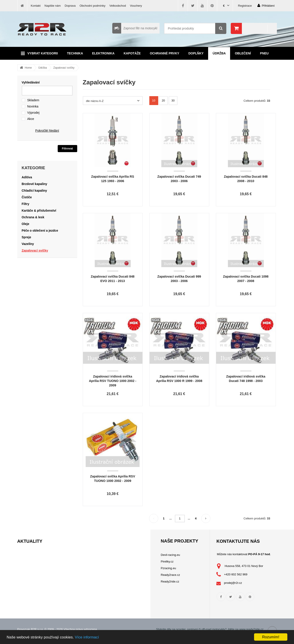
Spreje (27, 237)
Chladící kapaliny (34, 191)
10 (154, 100)
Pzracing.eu (169, 568)
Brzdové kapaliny (35, 184)
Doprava (70, 6)
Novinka (33, 106)
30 (173, 100)
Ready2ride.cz (170, 581)
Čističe (27, 197)
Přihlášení (266, 5)
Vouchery (136, 6)
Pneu (264, 53)
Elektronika (103, 53)
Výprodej (33, 113)
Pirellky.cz (167, 562)
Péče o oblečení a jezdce (40, 231)
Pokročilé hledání (47, 131)
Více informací (87, 637)
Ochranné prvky (165, 53)
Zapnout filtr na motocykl (135, 28)
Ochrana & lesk (33, 217)
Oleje (26, 224)
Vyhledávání (31, 82)
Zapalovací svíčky (64, 68)
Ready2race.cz (171, 575)
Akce (31, 119)
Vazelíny (28, 244)
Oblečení (243, 53)
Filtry (26, 204)
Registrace (245, 6)
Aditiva (27, 177)
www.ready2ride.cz (251, 629)
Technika (75, 53)
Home (28, 68)
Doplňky (196, 53)
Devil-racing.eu (171, 555)
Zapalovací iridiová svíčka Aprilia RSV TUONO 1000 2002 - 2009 (113, 381)
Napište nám (53, 6)
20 (163, 100)
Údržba (219, 53)
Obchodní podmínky (93, 6)
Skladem (33, 100)
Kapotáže (132, 53)
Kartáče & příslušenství (39, 211)
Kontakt (36, 6)
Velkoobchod (118, 6)
